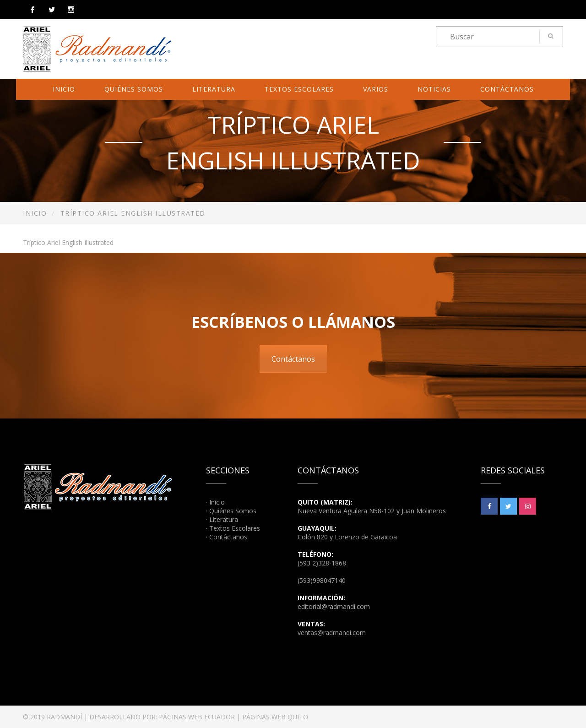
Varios (376, 89)
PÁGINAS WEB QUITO (275, 717)
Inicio (64, 89)
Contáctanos (507, 89)
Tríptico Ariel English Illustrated (68, 242)
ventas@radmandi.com (332, 633)
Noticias (434, 89)
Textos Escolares (299, 89)
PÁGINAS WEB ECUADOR (197, 717)
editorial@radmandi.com (334, 606)
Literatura (214, 89)
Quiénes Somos (134, 89)
